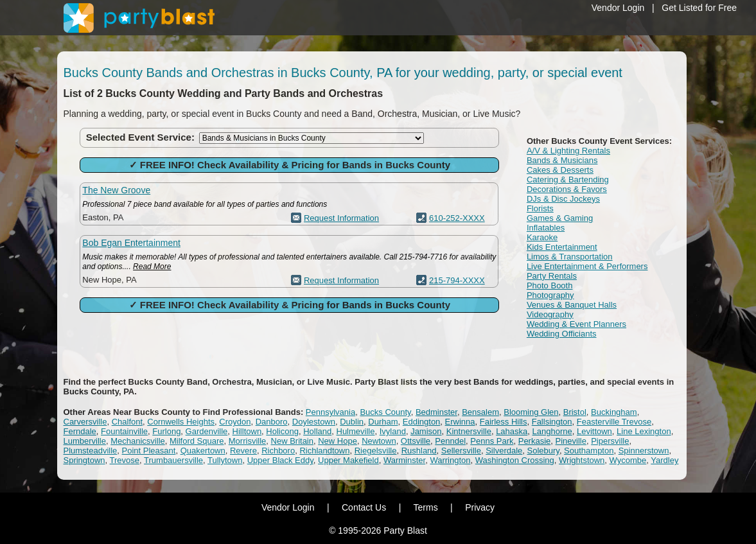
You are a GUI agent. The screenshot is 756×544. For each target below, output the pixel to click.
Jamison (426, 431)
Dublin (352, 422)
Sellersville (461, 451)
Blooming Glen (531, 412)
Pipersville (610, 441)
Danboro (272, 422)
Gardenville (207, 431)
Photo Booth (550, 285)
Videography (550, 314)
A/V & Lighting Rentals (568, 151)
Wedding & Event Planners (576, 324)
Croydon (235, 422)
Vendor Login (618, 8)
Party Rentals (552, 276)
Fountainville (124, 431)
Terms (426, 507)
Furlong (166, 431)
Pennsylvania (330, 412)
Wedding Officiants (562, 334)
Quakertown (203, 451)
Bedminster (436, 412)
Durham (383, 422)
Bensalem (480, 412)
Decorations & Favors (567, 189)
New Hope (338, 441)
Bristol (575, 412)
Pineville (571, 441)
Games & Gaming (560, 218)
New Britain (292, 441)
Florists (540, 208)
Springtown (84, 460)
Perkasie (535, 441)
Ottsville (416, 441)
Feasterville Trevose (614, 422)
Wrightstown (582, 460)
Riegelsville (376, 451)
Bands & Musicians (562, 160)
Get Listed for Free (699, 8)
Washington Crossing (515, 460)
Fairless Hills (504, 422)
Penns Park (492, 441)
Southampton (589, 451)
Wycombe (628, 460)
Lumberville (85, 441)
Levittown (594, 431)
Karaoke (542, 237)
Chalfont (127, 422)
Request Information (341, 218)
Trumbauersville (173, 460)
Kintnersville (469, 431)
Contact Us (364, 507)
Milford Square (197, 441)
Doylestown (314, 422)
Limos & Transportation (570, 257)
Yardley (664, 460)
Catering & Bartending (568, 180)
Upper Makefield (348, 460)
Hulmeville (356, 431)
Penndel (450, 441)
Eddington (422, 422)
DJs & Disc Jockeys (563, 199)
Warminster (404, 460)
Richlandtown (324, 451)
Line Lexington (644, 431)
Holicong (282, 431)
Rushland (419, 451)
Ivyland (393, 431)
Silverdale (504, 451)
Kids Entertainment (562, 247)
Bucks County (385, 412)
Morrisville (248, 441)
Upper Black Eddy (280, 460)
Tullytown (225, 460)
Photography (550, 295)
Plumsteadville (91, 451)
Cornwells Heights (181, 422)
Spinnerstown (644, 451)
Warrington (450, 460)
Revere (243, 451)
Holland (317, 431)
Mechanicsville (138, 441)
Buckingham (614, 412)
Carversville (85, 422)
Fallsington (552, 422)
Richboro (278, 451)
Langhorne (552, 431)
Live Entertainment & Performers (587, 266)
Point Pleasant (149, 451)
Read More (152, 267)
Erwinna (460, 422)
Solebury (543, 451)
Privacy (480, 507)
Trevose (125, 460)
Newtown (379, 441)
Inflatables (546, 228)
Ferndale (80, 431)
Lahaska (512, 431)
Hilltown (247, 431)
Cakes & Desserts (560, 170)
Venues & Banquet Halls (572, 305)
